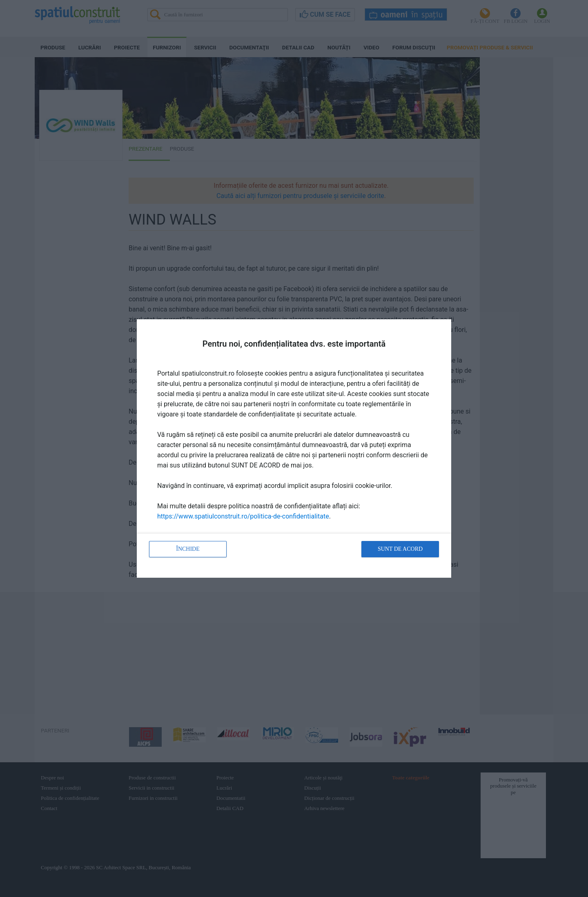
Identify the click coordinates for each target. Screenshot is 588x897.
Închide (188, 549)
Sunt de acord (400, 549)
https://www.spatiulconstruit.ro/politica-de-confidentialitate (243, 516)
